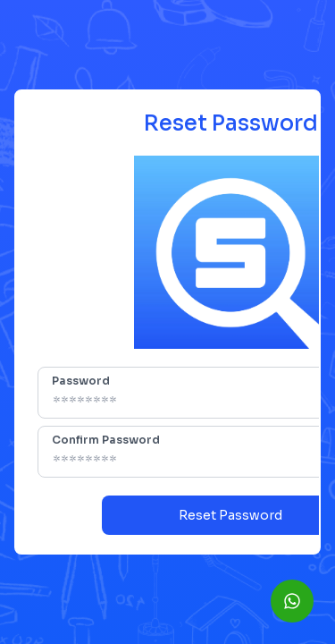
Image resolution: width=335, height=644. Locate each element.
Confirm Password (106, 440)
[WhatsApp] (292, 601)
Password (81, 381)
